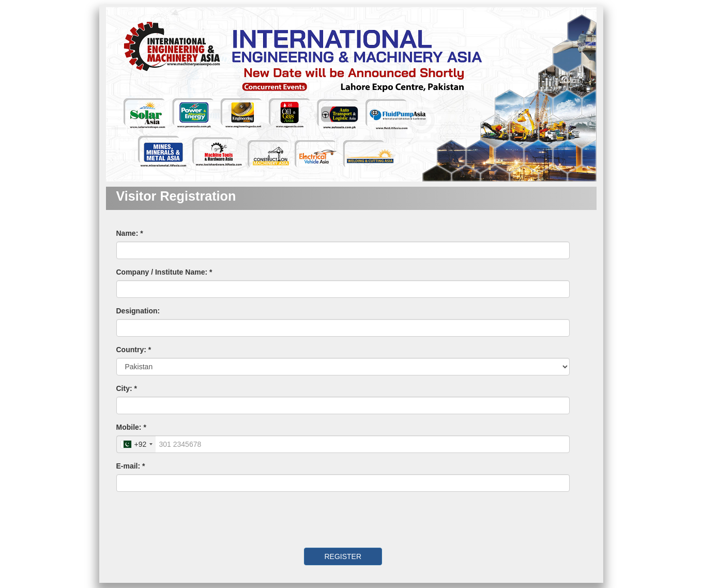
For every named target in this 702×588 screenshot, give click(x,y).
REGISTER (343, 556)
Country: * (134, 350)
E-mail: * (131, 466)
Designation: (138, 311)
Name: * (130, 233)
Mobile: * (131, 427)
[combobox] (136, 444)
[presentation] (187, 520)
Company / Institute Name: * (164, 272)
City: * (127, 388)
